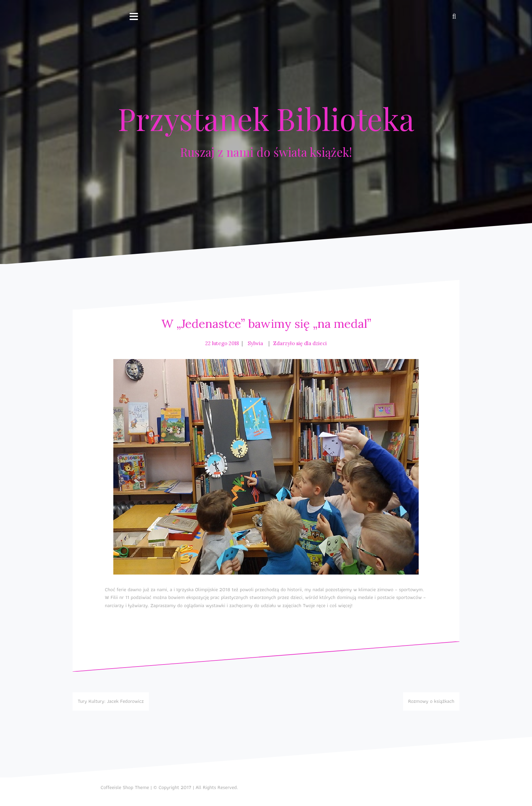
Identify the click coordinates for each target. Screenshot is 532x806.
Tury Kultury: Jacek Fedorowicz (111, 701)
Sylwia (255, 343)
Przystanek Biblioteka (266, 118)
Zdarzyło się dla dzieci (300, 343)
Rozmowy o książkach (431, 701)
